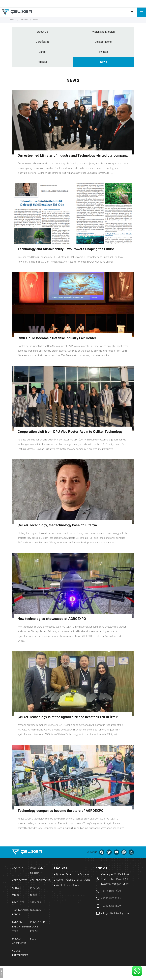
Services (36, 903)
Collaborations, (103, 42)
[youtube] (116, 852)
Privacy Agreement (19, 941)
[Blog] (131, 852)
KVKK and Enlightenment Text (20, 927)
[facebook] (102, 852)
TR (132, 12)
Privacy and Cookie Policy (37, 927)
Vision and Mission (103, 32)
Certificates (43, 42)
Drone (58, 874)
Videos (43, 62)
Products (18, 903)
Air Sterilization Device (67, 885)
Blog (33, 939)
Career (43, 52)
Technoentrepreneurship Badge (20, 912)
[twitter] (109, 852)
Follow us (91, 852)
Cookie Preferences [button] (20, 953)
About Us (43, 32)
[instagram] (124, 852)
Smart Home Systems (76, 874)
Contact (36, 910)
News (104, 62)
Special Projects (64, 880)
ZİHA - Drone (82, 880)
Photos (104, 52)
